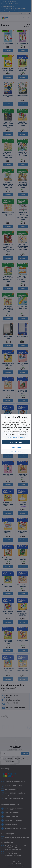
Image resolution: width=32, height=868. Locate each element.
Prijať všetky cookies (16, 442)
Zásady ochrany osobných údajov (16, 437)
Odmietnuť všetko (16, 447)
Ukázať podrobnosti (16, 451)
